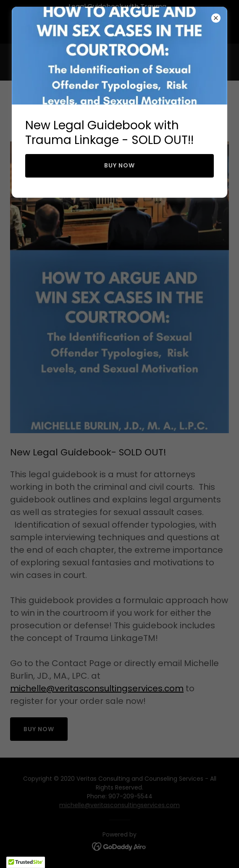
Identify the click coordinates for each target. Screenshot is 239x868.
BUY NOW (119, 165)
